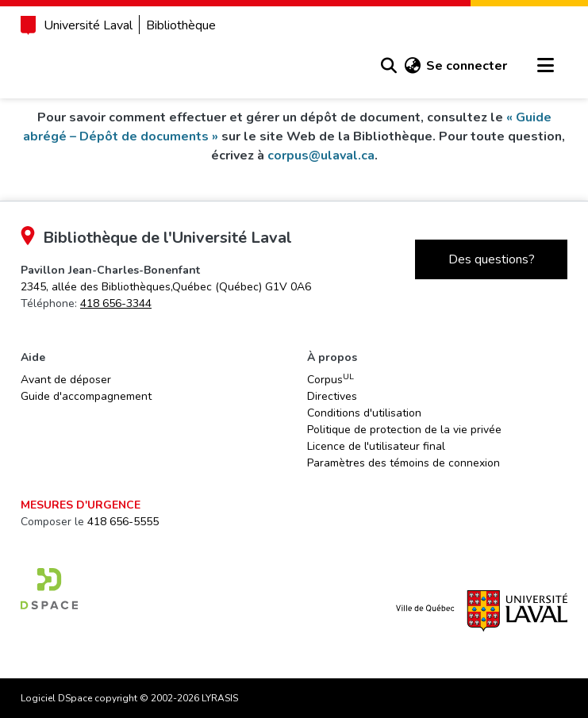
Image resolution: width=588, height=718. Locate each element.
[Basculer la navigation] (545, 66)
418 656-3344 (116, 303)
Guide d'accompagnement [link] (86, 396)
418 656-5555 (123, 522)
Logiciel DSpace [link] (56, 698)
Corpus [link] (331, 379)
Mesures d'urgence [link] (81, 505)
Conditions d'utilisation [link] (364, 413)
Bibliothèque (181, 25)
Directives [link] (332, 396)
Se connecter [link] (467, 66)
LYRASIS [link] (220, 698)
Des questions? (492, 259)
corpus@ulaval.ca (321, 156)
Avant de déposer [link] (66, 380)
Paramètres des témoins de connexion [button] (404, 463)
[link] (166, 287)
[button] (388, 66)
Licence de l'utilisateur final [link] (376, 446)
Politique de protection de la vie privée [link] (404, 430)
